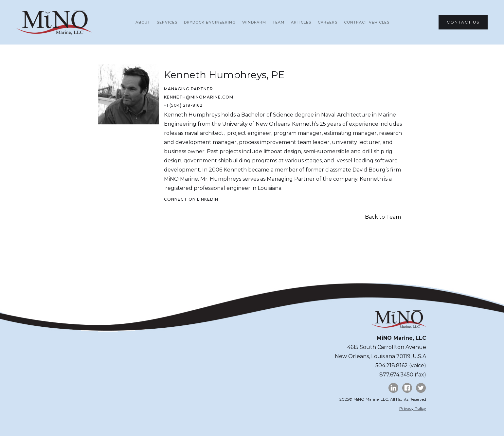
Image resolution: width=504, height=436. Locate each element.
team (279, 22)
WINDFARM (254, 22)
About (143, 22)
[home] (54, 22)
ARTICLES (301, 22)
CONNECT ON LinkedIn (191, 199)
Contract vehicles (367, 22)
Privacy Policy (413, 408)
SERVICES (167, 22)
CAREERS (328, 22)
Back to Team (383, 217)
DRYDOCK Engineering (210, 22)
